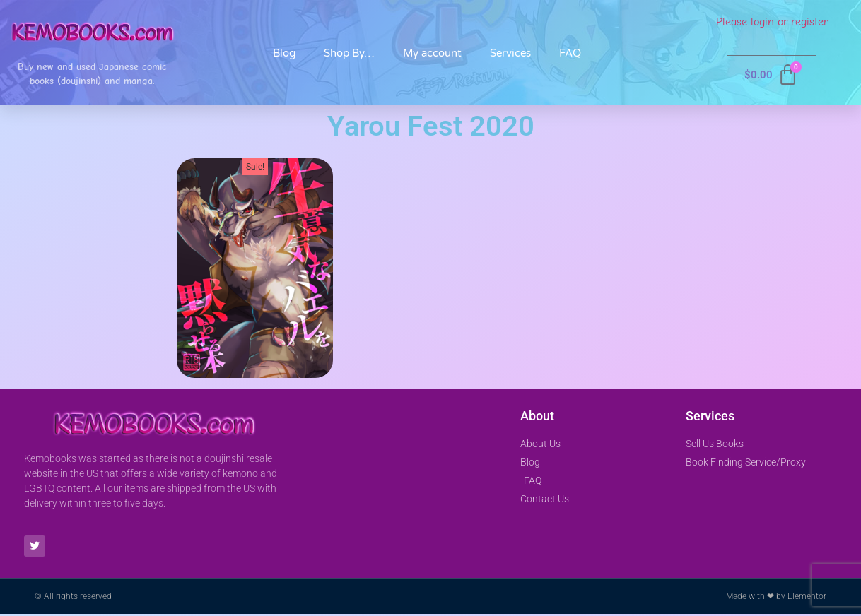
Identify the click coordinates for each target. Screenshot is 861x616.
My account (432, 53)
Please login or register (772, 22)
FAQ (570, 53)
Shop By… (349, 53)
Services (510, 53)
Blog (284, 53)
